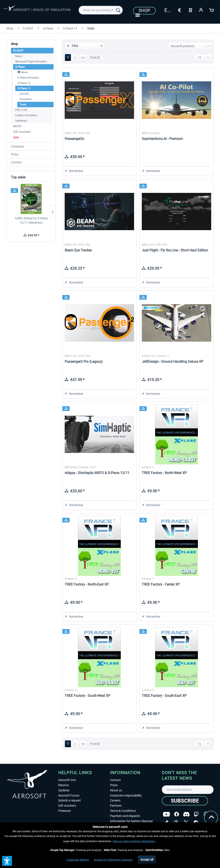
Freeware (64, 811)
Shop (144, 11)
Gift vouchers (22, 132)
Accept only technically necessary (113, 860)
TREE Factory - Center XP (161, 584)
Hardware (21, 121)
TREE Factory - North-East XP (87, 584)
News (19, 56)
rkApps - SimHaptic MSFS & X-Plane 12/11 (97, 473)
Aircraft (24, 94)
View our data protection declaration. (134, 841)
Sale (16, 137)
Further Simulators (26, 115)
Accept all (147, 860)
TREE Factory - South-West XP (87, 696)
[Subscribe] (185, 801)
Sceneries (26, 99)
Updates (64, 790)
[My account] (201, 10)
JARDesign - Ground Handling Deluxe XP (173, 362)
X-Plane (20, 67)
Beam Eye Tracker (78, 250)
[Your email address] (188, 790)
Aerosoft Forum (69, 795)
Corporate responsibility (126, 795)
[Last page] (83, 57)
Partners (116, 806)
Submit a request (70, 800)
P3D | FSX (21, 110)
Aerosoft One (67, 780)
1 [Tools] (68, 57)
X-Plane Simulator (28, 78)
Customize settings (78, 860)
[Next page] (75, 57)
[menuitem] (101, 10)
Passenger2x (74, 139)
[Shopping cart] (212, 10)
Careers (115, 800)
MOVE (17, 126)
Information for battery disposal (131, 821)
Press (15, 154)
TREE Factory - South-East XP (164, 696)
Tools (23, 105)
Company (17, 146)
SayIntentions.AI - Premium (162, 139)
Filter (73, 46)
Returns (63, 785)
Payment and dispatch (125, 816)
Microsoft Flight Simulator (31, 61)
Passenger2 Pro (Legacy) (84, 362)
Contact (16, 162)
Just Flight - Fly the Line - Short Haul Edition (175, 250)
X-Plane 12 (24, 83)
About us (116, 790)
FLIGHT (18, 51)
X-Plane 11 (24, 88)
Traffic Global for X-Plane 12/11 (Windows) (31, 220)
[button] (7, 861)
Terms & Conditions (123, 811)
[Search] (118, 10)
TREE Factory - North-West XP (164, 473)
